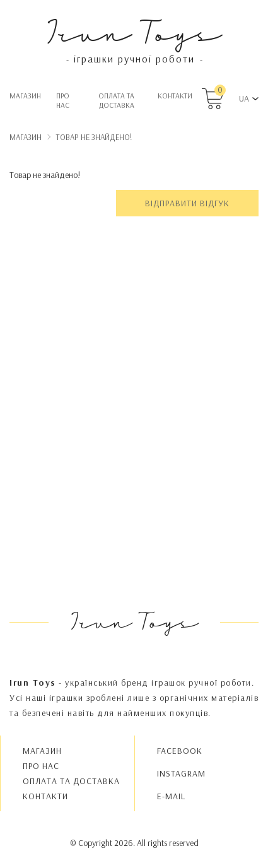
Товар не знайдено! (94, 137)
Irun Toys (134, 31)
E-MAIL (171, 796)
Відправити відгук (187, 203)
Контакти (175, 96)
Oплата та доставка (116, 100)
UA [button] (244, 98)
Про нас (63, 100)
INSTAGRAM (181, 773)
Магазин (25, 96)
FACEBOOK (180, 751)
